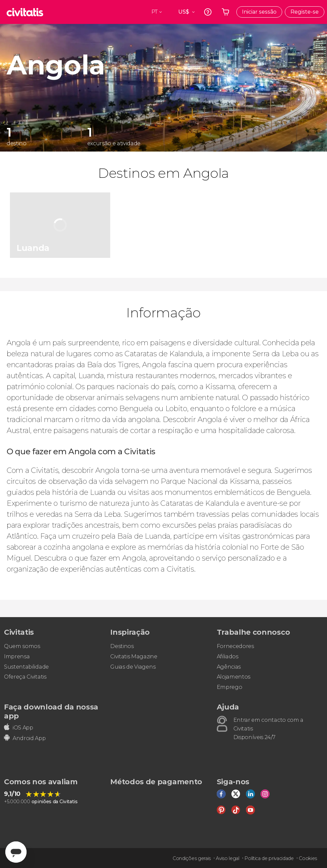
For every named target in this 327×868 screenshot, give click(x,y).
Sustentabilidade (26, 667)
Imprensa (17, 656)
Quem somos (22, 646)
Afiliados (228, 656)
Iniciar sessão (259, 12)
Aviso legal (227, 858)
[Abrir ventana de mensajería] (16, 852)
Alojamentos (234, 677)
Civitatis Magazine (134, 656)
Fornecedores (235, 646)
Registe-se (305, 12)
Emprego (230, 687)
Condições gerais (192, 858)
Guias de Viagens (133, 667)
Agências (229, 667)
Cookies (308, 858)
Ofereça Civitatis (25, 677)
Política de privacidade (269, 858)
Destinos (122, 646)
